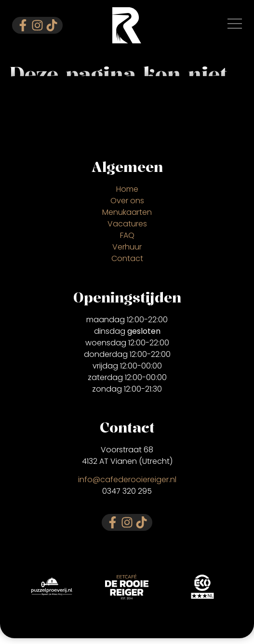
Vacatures (127, 224)
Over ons (127, 201)
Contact (127, 258)
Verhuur (127, 247)
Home (127, 189)
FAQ (127, 235)
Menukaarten (127, 212)
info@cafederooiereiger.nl (127, 480)
